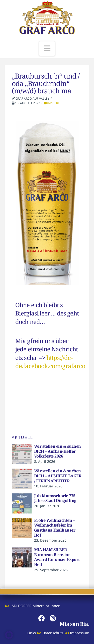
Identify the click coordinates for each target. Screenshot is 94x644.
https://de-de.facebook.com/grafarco (50, 362)
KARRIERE (52, 103)
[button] (47, 49)
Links (32, 633)
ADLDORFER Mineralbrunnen (36, 606)
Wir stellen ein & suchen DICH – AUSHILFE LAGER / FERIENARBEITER (58, 476)
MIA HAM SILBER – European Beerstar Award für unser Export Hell (57, 557)
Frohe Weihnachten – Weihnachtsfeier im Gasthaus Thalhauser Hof (55, 528)
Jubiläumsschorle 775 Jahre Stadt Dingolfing (55, 498)
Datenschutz (53, 633)
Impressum (80, 633)
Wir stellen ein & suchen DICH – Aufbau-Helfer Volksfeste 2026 (58, 451)
